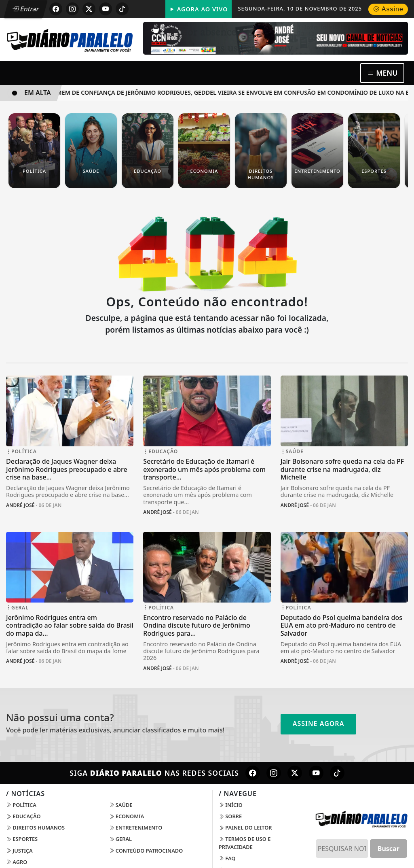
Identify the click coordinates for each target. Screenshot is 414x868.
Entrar (25, 9)
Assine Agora (319, 724)
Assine (388, 9)
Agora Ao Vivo (199, 9)
